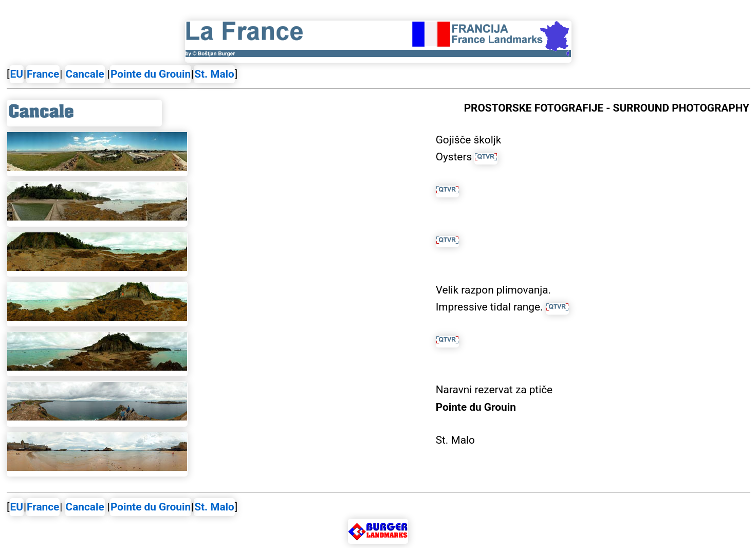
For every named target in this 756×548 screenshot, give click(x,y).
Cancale (85, 74)
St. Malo (214, 74)
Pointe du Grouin (151, 74)
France (43, 74)
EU (17, 74)
